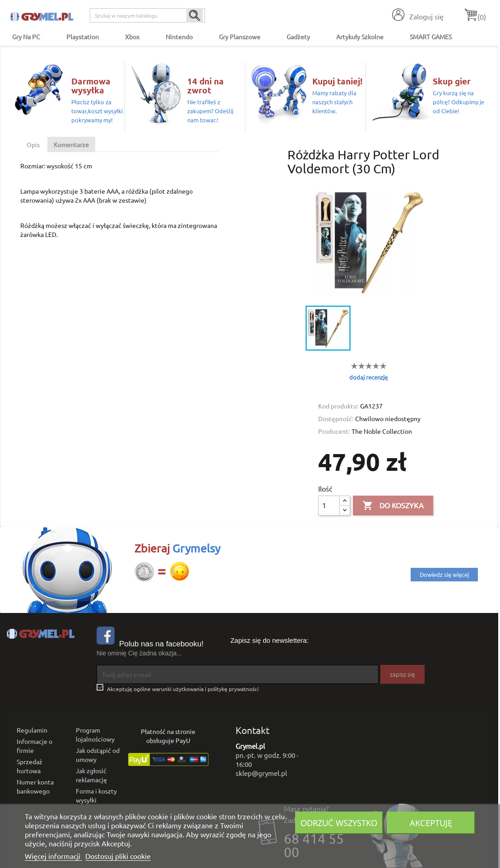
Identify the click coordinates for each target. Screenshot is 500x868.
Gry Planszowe (240, 37)
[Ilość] (329, 506)
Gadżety (298, 37)
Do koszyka (393, 506)
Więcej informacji (53, 856)
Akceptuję (431, 823)
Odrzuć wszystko (339, 823)
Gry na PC (26, 37)
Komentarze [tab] (71, 144)
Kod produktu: (338, 406)
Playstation (83, 37)
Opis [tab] (33, 144)
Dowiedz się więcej (444, 574)
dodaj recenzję (368, 377)
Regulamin (32, 730)
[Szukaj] (147, 15)
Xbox (132, 37)
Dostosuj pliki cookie (118, 856)
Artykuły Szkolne (360, 37)
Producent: (334, 431)
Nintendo (179, 37)
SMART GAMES (431, 37)
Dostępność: (336, 418)
